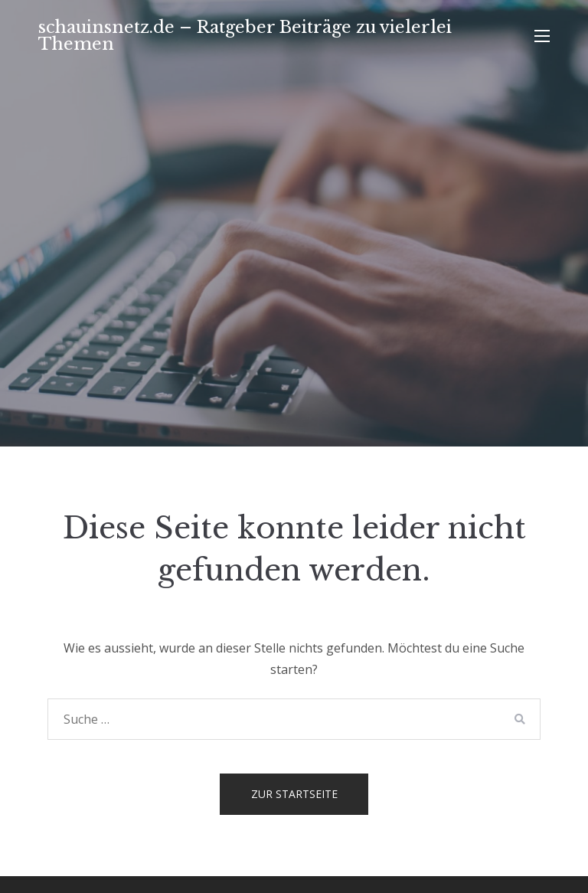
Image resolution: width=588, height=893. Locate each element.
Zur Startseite (294, 794)
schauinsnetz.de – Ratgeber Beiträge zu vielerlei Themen (245, 36)
